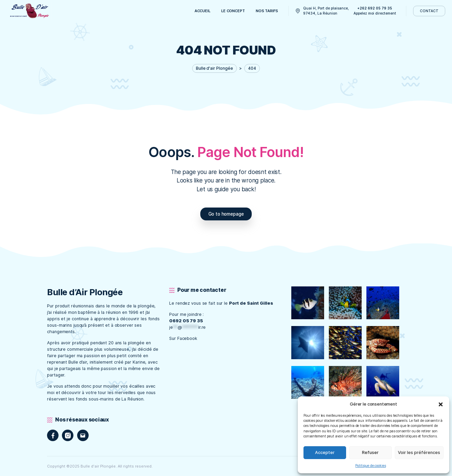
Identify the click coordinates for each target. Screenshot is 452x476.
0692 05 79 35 (186, 321)
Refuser (370, 452)
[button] (441, 404)
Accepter (325, 452)
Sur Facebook (184, 338)
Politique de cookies (370, 466)
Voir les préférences (419, 452)
